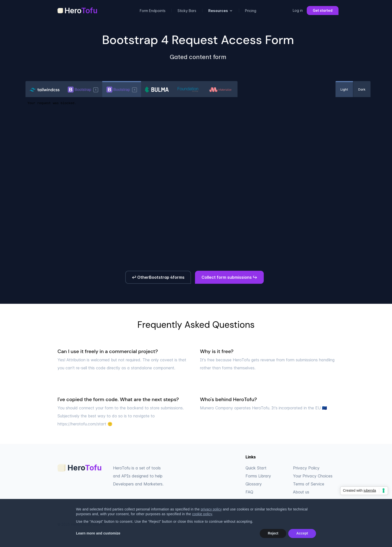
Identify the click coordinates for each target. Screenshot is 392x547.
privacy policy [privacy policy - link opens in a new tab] (211, 509)
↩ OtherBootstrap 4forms (158, 277)
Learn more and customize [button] (98, 533)
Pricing (251, 11)
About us (301, 492)
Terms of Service (309, 484)
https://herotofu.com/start (82, 424)
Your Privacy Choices (313, 476)
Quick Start (256, 468)
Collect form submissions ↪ (229, 277)
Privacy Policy (306, 468)
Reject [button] (273, 533)
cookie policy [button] (202, 514)
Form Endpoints (153, 11)
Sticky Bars (187, 11)
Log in (298, 10)
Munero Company (216, 408)
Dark (362, 89)
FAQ (249, 492)
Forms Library (258, 476)
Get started (323, 10)
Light (344, 89)
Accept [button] (302, 533)
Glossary (254, 484)
